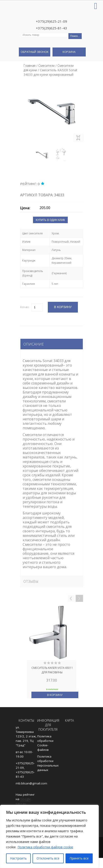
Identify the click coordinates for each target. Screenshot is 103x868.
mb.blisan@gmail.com (31, 783)
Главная (30, 66)
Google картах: (23, 801)
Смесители (46, 66)
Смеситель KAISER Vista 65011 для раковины (52, 670)
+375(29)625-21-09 (51, 21)
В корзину (55, 695)
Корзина (69, 52)
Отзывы (31, 581)
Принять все (79, 858)
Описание (34, 344)
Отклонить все (48, 858)
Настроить (18, 858)
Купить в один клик (50, 220)
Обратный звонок (35, 52)
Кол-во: (25, 307)
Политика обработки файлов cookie (45, 847)
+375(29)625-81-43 (51, 28)
